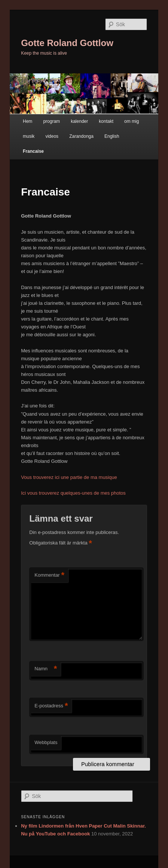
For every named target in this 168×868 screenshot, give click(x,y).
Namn (46, 669)
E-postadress (51, 706)
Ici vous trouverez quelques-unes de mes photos (73, 493)
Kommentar (49, 575)
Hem (28, 121)
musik (29, 136)
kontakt (106, 121)
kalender (79, 121)
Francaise (33, 151)
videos (52, 136)
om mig (132, 121)
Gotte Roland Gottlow (67, 43)
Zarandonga (81, 136)
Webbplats (46, 742)
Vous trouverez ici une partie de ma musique (69, 477)
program (51, 121)
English (112, 136)
